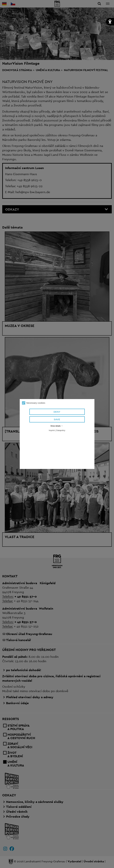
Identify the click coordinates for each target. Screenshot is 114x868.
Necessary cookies (34, 403)
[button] (110, 22)
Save (57, 419)
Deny (57, 412)
